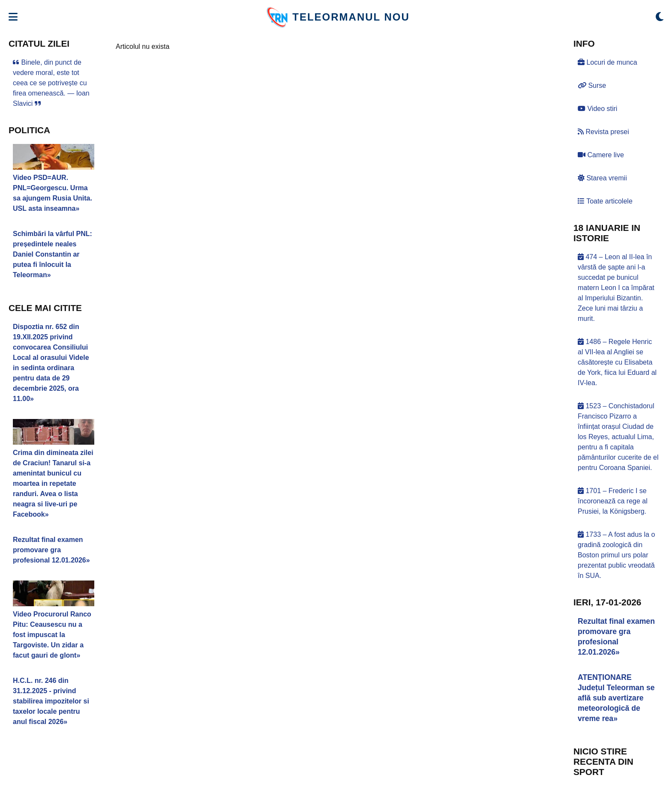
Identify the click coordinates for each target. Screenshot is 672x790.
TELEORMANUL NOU (351, 17)
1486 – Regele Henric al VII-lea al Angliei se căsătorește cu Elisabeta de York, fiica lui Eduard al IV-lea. (617, 362)
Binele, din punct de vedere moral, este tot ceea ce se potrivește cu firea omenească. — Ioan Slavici (51, 83)
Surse (592, 85)
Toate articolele (605, 201)
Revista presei (603, 132)
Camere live (601, 155)
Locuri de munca (607, 62)
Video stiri (597, 109)
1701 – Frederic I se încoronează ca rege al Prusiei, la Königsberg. (613, 501)
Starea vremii (602, 178)
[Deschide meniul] (13, 17)
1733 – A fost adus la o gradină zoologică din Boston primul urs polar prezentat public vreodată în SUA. (616, 555)
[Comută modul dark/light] (660, 17)
